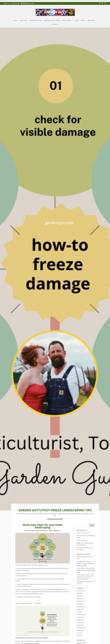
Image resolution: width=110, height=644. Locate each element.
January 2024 (80, 591)
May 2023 (79, 593)
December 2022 (81, 607)
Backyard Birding (81, 643)
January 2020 (80, 625)
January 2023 (80, 604)
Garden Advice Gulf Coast (42, 514)
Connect (55, 24)
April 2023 (79, 596)
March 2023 (80, 599)
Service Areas (67, 20)
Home (16, 20)
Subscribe (91, 20)
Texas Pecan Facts (82, 540)
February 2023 (81, 601)
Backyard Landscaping (52, 20)
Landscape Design (36, 20)
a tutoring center (81, 561)
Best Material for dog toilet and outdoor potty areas (86, 570)
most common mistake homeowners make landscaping (86, 563)
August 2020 (80, 620)
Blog (77, 20)
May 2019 (79, 636)
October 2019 (81, 630)
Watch (83, 20)
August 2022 (80, 609)
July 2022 (79, 612)
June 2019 (79, 633)
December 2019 (81, 628)
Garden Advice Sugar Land (57, 514)
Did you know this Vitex (83, 533)
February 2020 (81, 622)
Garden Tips (68, 514)
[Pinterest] (105, 4)
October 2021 (81, 617)
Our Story (23, 20)
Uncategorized (76, 514)
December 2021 (81, 614)
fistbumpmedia (21, 514)
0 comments (85, 514)
